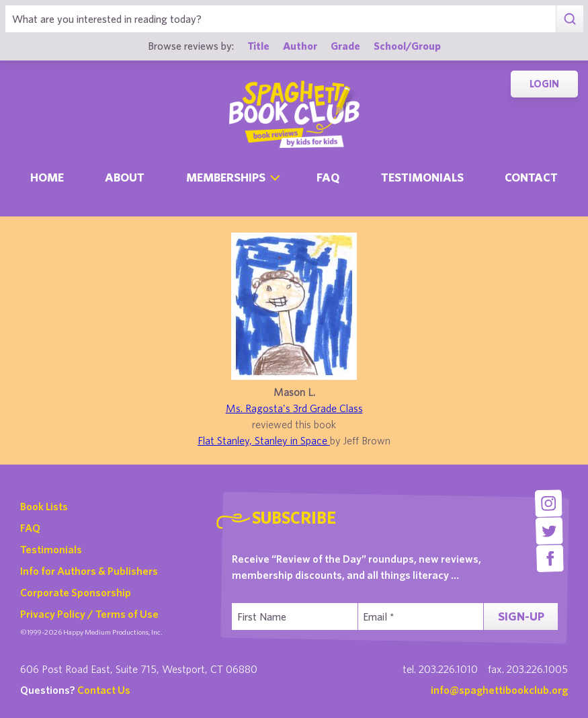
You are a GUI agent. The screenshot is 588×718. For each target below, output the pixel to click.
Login (544, 84)
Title (258, 46)
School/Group (407, 46)
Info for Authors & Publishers (89, 571)
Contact (531, 177)
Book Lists (44, 506)
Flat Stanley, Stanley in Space (264, 440)
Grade (345, 46)
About (125, 177)
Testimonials (422, 177)
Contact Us (104, 690)
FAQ (30, 528)
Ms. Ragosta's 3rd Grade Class (294, 408)
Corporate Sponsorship (76, 592)
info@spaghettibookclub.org (499, 690)
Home (47, 177)
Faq (328, 177)
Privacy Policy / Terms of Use (89, 614)
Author (300, 46)
